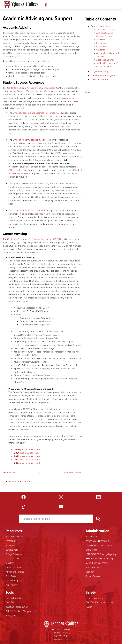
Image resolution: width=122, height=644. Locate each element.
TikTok (24, 507)
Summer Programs (14, 580)
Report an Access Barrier (17, 607)
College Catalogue (14, 554)
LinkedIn (98, 497)
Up (39, 473)
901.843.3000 (61, 639)
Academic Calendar (72, 473)
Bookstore (10, 545)
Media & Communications (97, 563)
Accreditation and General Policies (105, 35)
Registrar (90, 572)
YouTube (61, 507)
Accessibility (11, 541)
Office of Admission (18, 170)
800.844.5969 (61, 636)
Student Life (9, 473)
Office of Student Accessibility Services (31, 140)
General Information (100, 26)
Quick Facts (11, 576)
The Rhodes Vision (105, 30)
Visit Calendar (12, 585)
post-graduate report (27, 450)
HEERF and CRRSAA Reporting (99, 558)
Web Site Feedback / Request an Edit (22, 611)
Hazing (89, 607)
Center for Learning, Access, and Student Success (31, 88)
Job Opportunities (13, 567)
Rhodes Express (93, 576)
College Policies (12, 558)
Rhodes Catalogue (21, 5)
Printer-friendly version (19, 482)
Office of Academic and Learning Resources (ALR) (37, 113)
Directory (10, 563)
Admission (101, 40)
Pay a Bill (10, 602)
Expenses (101, 43)
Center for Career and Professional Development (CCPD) (34, 239)
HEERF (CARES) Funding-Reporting (101, 554)
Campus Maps (12, 550)
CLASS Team (73, 101)
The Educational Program (103, 75)
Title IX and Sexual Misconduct (99, 602)
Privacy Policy (12, 615)
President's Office (93, 567)
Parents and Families (15, 572)
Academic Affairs (93, 536)
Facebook (24, 497)
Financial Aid (102, 46)
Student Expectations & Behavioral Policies (107, 65)
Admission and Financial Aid (98, 541)
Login (88, 92)
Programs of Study (99, 71)
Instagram (61, 497)
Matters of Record (99, 79)
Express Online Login (15, 598)
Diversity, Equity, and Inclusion (99, 545)
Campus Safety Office (95, 598)
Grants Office (92, 550)
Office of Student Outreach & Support (31, 210)
